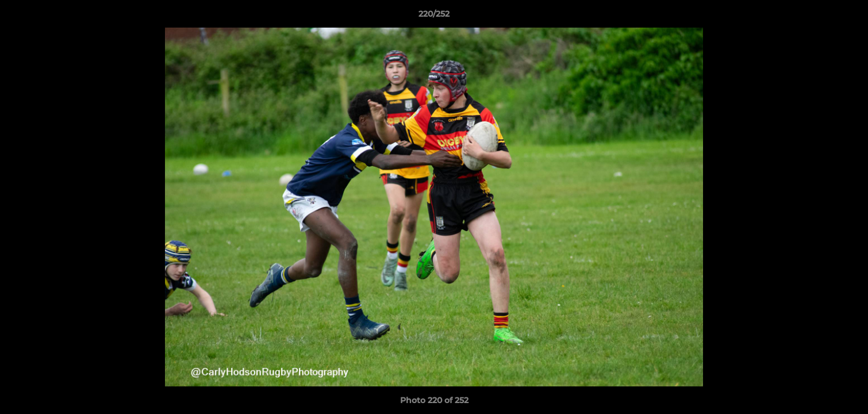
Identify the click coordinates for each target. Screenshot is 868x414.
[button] (847, 17)
